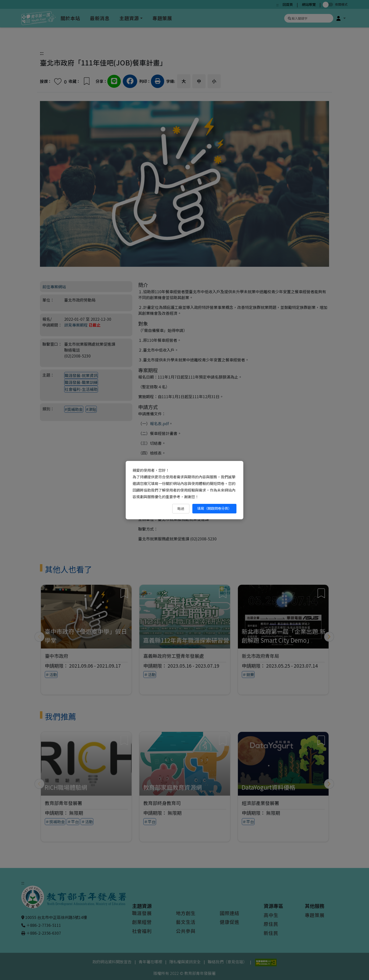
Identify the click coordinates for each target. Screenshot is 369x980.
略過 (181, 509)
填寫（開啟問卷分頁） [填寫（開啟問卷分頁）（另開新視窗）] (214, 508)
